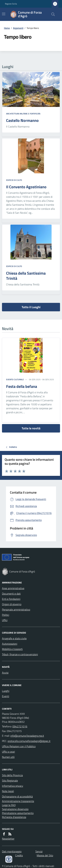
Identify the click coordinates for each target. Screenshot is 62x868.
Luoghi (6, 691)
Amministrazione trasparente (18, 801)
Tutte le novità (31, 428)
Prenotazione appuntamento (18, 813)
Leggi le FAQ (9, 805)
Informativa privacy (13, 786)
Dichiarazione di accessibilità (17, 796)
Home (7, 28)
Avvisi (5, 673)
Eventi (6, 696)
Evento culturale (15, 380)
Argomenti (18, 28)
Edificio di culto (14, 180)
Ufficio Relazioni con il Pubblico (19, 746)
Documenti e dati (11, 594)
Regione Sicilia (11, 4)
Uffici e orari (8, 752)
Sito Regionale (10, 781)
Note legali (8, 791)
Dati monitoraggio (12, 851)
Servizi (39, 851)
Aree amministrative (13, 588)
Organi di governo (12, 604)
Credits (19, 855)
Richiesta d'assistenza (14, 817)
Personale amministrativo (16, 609)
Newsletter (8, 839)
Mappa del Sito (45, 855)
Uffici (5, 620)
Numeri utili (8, 757)
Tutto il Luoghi (31, 307)
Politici (6, 615)
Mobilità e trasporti (12, 649)
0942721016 (20, 726)
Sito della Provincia (12, 775)
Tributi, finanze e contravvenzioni (20, 654)
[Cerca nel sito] (52, 14)
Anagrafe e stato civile (14, 638)
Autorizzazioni (10, 644)
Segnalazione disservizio (15, 809)
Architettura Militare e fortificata (23, 114)
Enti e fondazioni (11, 599)
